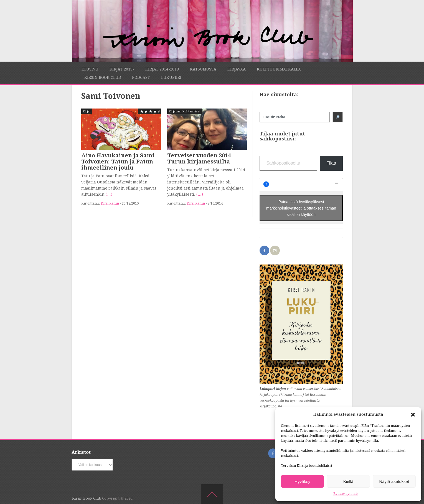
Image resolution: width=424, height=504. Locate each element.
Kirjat (87, 111)
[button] (413, 415)
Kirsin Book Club (103, 77)
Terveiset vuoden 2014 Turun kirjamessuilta (199, 158)
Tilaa (331, 163)
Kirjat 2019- (122, 69)
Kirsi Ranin (110, 203)
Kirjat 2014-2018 (162, 69)
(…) (109, 194)
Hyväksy (302, 481)
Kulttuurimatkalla (279, 69)
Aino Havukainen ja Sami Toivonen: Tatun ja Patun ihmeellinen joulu (118, 162)
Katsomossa (203, 69)
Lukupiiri (171, 77)
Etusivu (90, 69)
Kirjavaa (237, 69)
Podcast (141, 77)
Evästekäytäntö (346, 494)
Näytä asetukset (394, 481)
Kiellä (348, 481)
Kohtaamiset (191, 111)
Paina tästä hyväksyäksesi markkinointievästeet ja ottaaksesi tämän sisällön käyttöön (301, 208)
